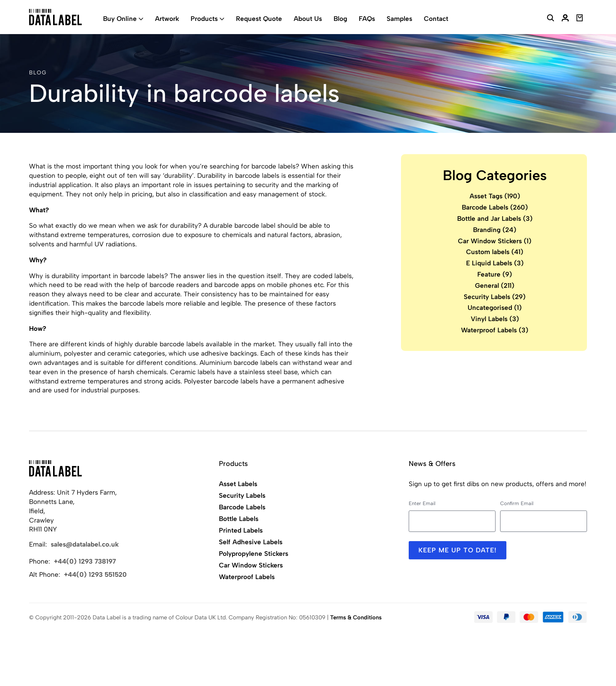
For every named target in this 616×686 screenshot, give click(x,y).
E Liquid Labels (495, 263)
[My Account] (565, 19)
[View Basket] (580, 19)
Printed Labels (241, 530)
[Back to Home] (55, 468)
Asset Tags (495, 196)
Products (204, 19)
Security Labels (495, 297)
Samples (399, 19)
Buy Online (120, 19)
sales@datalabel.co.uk (85, 544)
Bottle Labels (239, 519)
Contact (436, 19)
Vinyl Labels (495, 319)
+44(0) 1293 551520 (95, 574)
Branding (495, 230)
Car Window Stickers (495, 241)
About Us (308, 19)
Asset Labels (238, 484)
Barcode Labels (495, 207)
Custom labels (495, 252)
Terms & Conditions (356, 617)
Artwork (167, 19)
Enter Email (422, 503)
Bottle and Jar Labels (495, 218)
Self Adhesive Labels (251, 542)
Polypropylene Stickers (254, 554)
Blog (340, 19)
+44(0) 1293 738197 (85, 561)
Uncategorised (495, 308)
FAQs (367, 19)
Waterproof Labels (495, 330)
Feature (495, 274)
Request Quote (259, 19)
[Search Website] (551, 19)
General (495, 285)
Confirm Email (517, 503)
